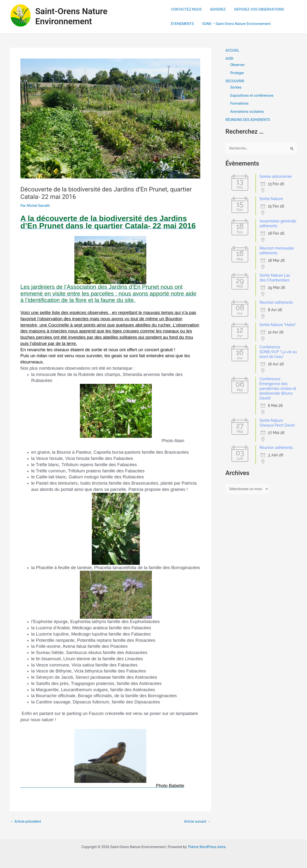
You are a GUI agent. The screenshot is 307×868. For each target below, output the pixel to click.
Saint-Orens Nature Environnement (71, 16)
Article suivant (197, 822)
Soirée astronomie (276, 176)
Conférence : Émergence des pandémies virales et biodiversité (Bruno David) (278, 389)
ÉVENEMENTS (182, 24)
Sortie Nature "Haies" (278, 325)
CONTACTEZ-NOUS (186, 9)
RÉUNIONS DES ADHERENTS (248, 120)
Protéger (237, 73)
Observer (237, 65)
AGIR (229, 59)
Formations (239, 103)
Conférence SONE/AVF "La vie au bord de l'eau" (278, 352)
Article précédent (26, 822)
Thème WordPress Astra (207, 847)
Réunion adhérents (276, 302)
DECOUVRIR (235, 81)
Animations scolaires (247, 112)
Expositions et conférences (252, 95)
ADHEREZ (217, 9)
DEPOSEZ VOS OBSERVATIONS (257, 9)
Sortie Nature (271, 199)
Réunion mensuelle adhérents (277, 251)
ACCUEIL (233, 50)
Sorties (236, 87)
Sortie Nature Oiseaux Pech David (277, 423)
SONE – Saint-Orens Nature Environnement (235, 24)
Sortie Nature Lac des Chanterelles (275, 278)
